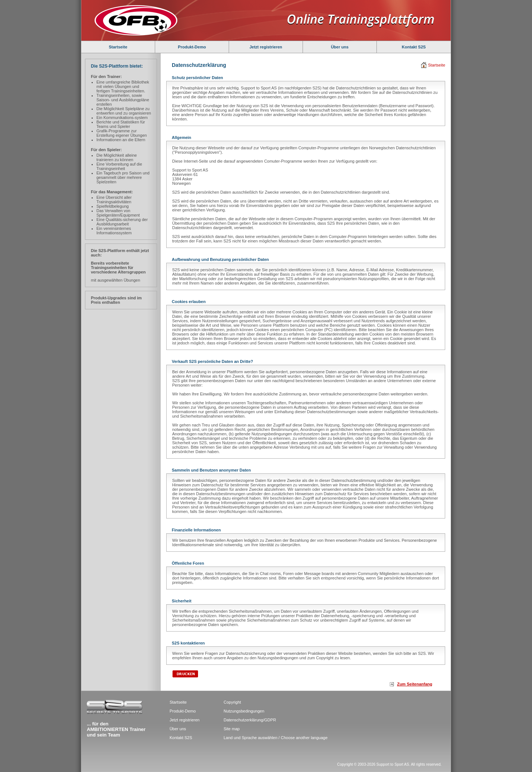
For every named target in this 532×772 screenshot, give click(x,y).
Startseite (118, 47)
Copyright (232, 702)
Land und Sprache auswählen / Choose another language (275, 738)
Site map (231, 729)
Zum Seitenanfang (415, 684)
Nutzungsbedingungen (244, 711)
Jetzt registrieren (266, 47)
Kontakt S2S (414, 47)
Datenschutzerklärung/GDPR (250, 720)
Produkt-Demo (192, 47)
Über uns (340, 47)
